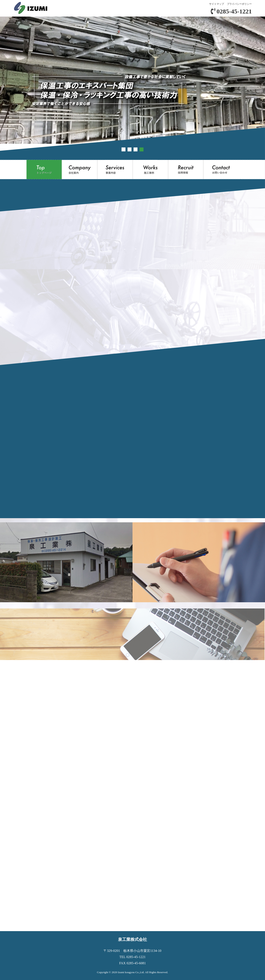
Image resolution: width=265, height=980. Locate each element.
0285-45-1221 (231, 11)
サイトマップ (217, 4)
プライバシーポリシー (239, 4)
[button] (123, 149)
